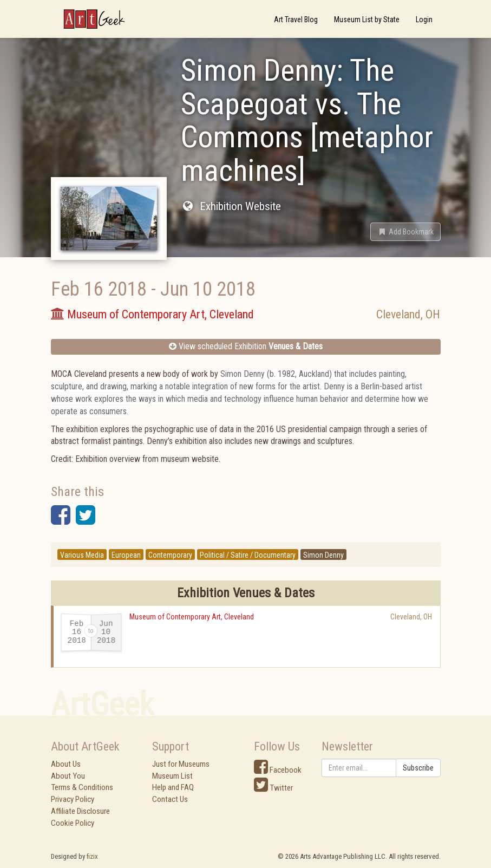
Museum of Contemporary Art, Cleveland (192, 617)
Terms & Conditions (82, 787)
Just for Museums (181, 764)
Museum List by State (367, 19)
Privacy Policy (73, 799)
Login (424, 19)
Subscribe (418, 768)
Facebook (278, 770)
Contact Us (170, 799)
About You (68, 776)
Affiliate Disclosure (80, 811)
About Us (66, 764)
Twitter (273, 788)
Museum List (172, 776)
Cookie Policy (73, 823)
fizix (92, 856)
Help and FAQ (173, 787)
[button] (405, 232)
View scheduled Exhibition (246, 346)
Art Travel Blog (296, 19)
